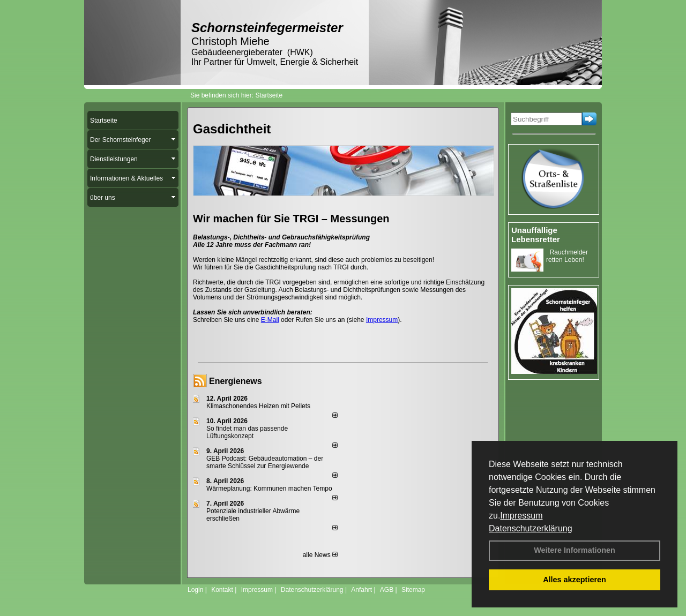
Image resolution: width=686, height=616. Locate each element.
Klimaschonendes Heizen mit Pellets (258, 406)
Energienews (236, 381)
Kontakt (222, 590)
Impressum (521, 516)
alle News (320, 555)
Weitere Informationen (575, 550)
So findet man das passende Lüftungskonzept (247, 432)
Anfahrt (361, 590)
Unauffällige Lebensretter (536, 235)
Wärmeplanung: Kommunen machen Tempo (269, 489)
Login (195, 590)
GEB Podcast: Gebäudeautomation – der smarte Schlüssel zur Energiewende (265, 462)
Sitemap (413, 590)
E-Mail (270, 320)
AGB (387, 590)
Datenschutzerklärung (531, 528)
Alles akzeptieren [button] (575, 580)
